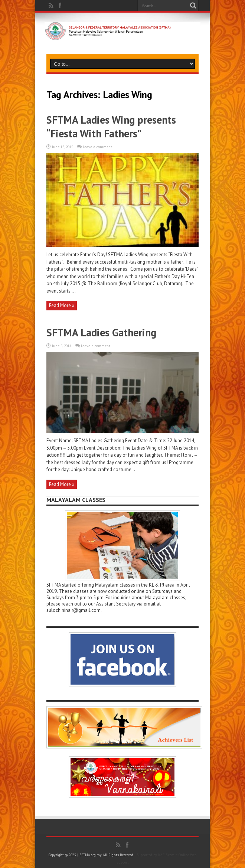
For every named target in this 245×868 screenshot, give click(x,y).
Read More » (62, 305)
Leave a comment (97, 147)
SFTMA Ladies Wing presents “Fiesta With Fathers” (111, 127)
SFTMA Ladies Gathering (101, 332)
